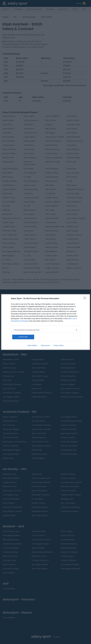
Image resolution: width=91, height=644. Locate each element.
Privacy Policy (58, 345)
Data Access (45, 345)
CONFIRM (23, 337)
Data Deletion (32, 345)
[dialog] (46, 322)
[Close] (85, 299)
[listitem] (46, 330)
